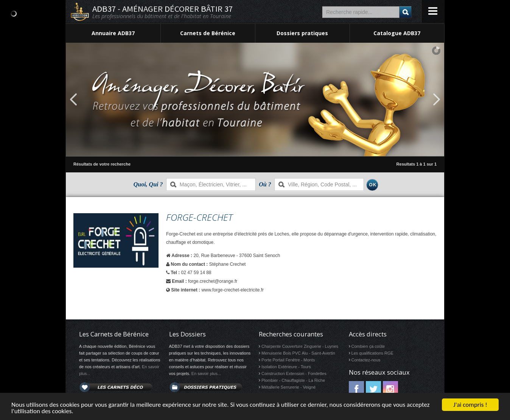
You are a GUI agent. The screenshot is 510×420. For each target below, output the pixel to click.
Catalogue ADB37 (397, 33)
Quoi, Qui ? (148, 184)
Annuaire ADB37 (113, 33)
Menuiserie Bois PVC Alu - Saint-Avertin (298, 353)
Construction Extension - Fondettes (294, 374)
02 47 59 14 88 (196, 273)
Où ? (265, 184)
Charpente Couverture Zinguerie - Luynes (300, 346)
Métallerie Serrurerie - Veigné (288, 387)
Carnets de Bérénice (208, 33)
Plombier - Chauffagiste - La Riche (293, 380)
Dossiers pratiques (302, 33)
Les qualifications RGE (372, 353)
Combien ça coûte (368, 346)
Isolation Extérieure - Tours (286, 367)
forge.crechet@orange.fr (213, 281)
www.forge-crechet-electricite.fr (232, 290)
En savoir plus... (206, 374)
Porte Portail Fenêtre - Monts (288, 360)
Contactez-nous (366, 360)
